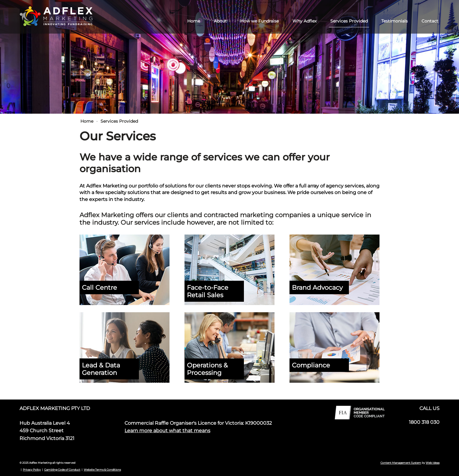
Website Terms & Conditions (102, 470)
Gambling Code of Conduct (62, 470)
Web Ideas (433, 463)
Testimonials (394, 21)
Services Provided (349, 21)
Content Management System (401, 463)
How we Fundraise (259, 21)
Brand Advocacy (317, 287)
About (220, 21)
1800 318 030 (424, 422)
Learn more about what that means (167, 431)
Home (194, 21)
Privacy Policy (32, 470)
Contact (430, 21)
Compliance (311, 365)
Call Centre (99, 287)
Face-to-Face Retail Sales (208, 291)
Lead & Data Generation (101, 369)
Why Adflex (304, 21)
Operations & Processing (207, 369)
